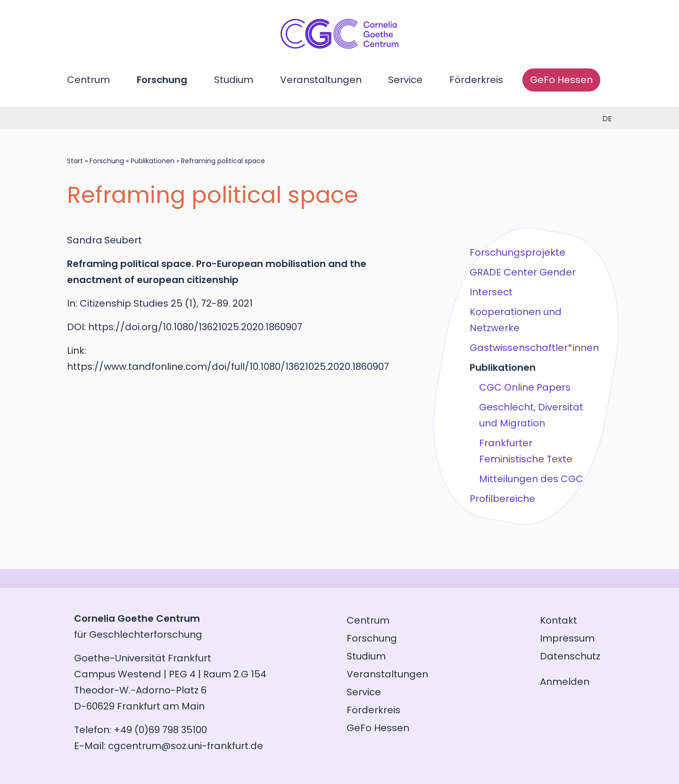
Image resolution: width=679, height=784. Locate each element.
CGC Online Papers (525, 387)
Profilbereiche (502, 499)
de (607, 119)
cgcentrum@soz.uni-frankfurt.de (186, 746)
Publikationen (153, 161)
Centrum (88, 80)
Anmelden (565, 682)
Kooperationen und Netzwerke (516, 320)
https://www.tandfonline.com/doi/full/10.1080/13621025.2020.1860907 (228, 367)
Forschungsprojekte (518, 252)
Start (75, 161)
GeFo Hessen (561, 80)
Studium (234, 80)
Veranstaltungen (321, 80)
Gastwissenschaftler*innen (534, 348)
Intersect (491, 292)
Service (405, 80)
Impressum (567, 638)
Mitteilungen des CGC (531, 479)
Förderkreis (476, 80)
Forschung (162, 80)
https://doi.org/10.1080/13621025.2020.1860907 (195, 327)
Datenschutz (570, 656)
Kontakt (559, 620)
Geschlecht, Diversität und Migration (531, 415)
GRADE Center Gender (523, 272)
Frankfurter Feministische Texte (526, 451)
